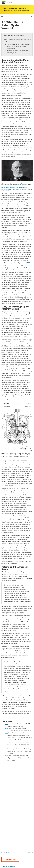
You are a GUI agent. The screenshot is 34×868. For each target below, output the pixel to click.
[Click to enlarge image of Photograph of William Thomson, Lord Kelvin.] (17, 170)
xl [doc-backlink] (6, 742)
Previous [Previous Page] (5, 853)
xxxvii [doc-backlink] (7, 724)
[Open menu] (2, 17)
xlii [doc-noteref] (28, 558)
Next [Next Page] (31, 853)
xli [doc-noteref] (20, 497)
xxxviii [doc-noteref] (29, 262)
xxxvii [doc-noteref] (23, 212)
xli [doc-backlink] (6, 749)
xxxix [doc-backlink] (6, 733)
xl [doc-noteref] (13, 485)
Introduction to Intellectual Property (14, 8)
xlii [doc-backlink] (6, 756)
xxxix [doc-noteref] (25, 303)
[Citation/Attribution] (17, 866)
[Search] (26, 17)
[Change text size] (31, 17)
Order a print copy (10, 859)
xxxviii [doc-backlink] (7, 728)
